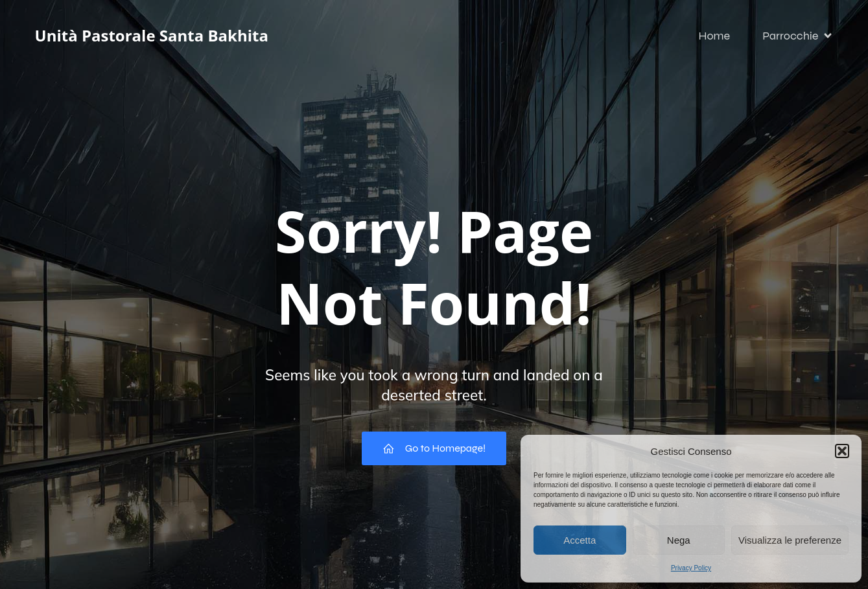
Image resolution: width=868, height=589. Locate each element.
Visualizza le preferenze (790, 540)
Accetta (580, 540)
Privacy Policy (691, 568)
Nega (679, 540)
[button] (842, 451)
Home (714, 36)
